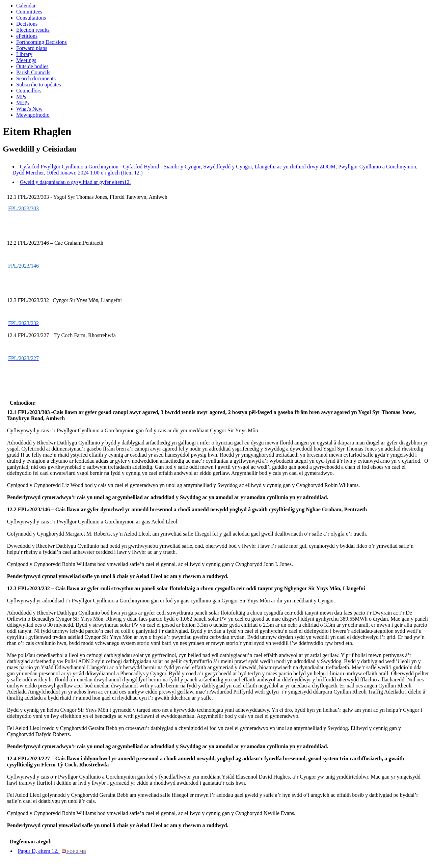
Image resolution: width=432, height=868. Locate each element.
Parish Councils (33, 72)
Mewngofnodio (33, 115)
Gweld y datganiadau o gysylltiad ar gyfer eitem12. (75, 182)
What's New (29, 109)
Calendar (26, 6)
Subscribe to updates (38, 85)
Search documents (36, 78)
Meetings (26, 60)
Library (24, 54)
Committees (29, 12)
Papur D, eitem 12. (52, 851)
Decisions (27, 24)
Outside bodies (32, 66)
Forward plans (32, 48)
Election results (33, 30)
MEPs (23, 103)
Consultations (31, 18)
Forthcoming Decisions (42, 42)
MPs (21, 97)
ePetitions (27, 36)
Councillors (29, 91)
